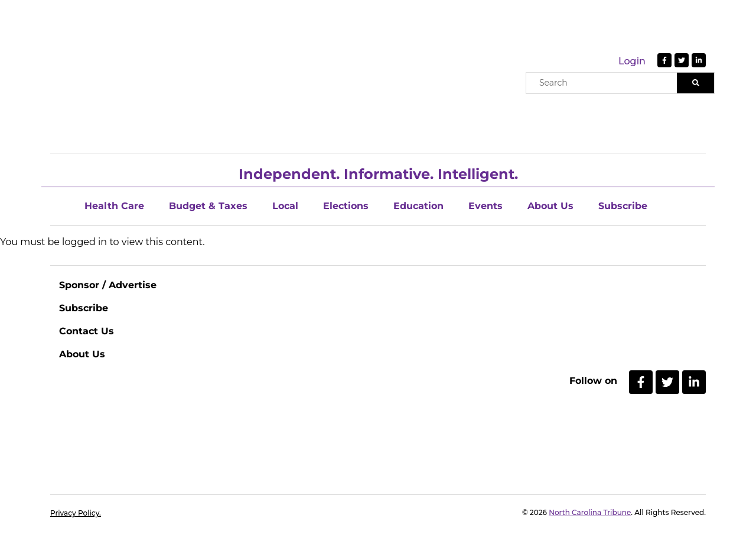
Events (485, 206)
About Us (550, 206)
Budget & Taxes (208, 206)
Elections (346, 206)
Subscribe (623, 206)
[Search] (695, 83)
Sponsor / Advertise (108, 285)
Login (632, 61)
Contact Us (87, 331)
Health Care (114, 206)
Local (285, 206)
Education (418, 206)
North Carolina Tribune (590, 512)
